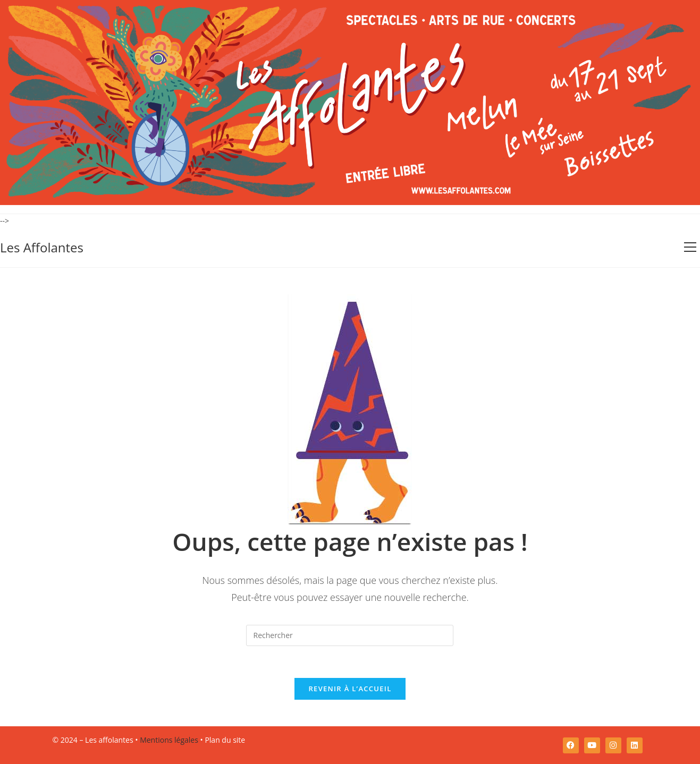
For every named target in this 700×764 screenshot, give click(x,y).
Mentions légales (169, 740)
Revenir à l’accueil (350, 689)
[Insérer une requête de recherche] (350, 635)
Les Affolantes (42, 247)
